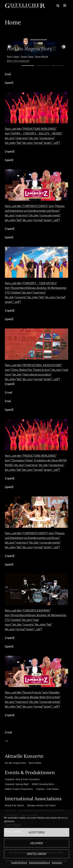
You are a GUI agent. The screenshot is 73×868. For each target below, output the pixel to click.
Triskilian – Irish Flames (47, 789)
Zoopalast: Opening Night (17, 784)
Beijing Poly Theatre (15, 806)
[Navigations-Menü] (65, 5)
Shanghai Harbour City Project (41, 806)
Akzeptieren (36, 832)
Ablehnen (36, 843)
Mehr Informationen (18, 61)
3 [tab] (58, 67)
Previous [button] (10, 47)
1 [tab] (28, 67)
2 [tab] (43, 67)
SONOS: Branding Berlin (43, 784)
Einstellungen (36, 854)
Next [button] (63, 47)
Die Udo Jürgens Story (15, 763)
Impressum (57, 863)
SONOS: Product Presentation (19, 789)
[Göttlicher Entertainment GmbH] (25, 5)
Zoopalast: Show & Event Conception (22, 779)
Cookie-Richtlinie (19, 863)
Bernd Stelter (35, 763)
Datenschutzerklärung (39, 863)
